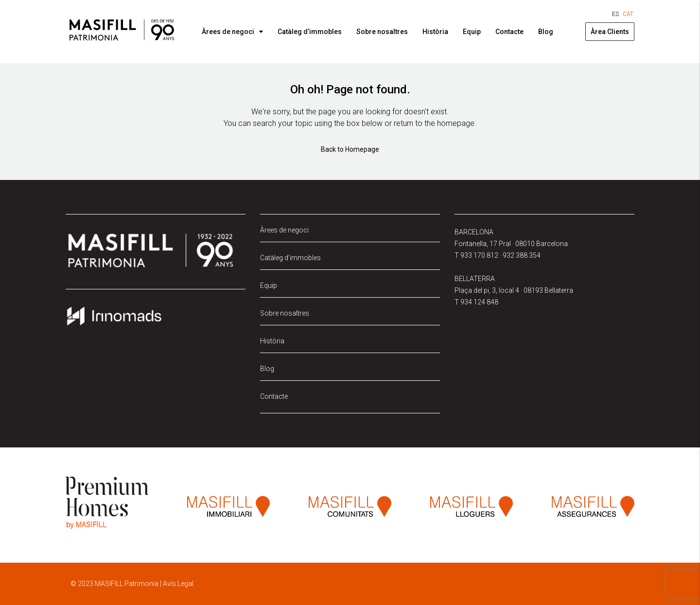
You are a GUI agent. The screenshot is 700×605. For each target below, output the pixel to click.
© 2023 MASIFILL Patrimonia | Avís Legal (132, 584)
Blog (546, 32)
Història (435, 32)
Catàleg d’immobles (310, 32)
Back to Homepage (350, 149)
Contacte (509, 32)
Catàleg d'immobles (290, 258)
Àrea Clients (610, 32)
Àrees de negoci (228, 32)
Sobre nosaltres (382, 32)
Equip (472, 32)
